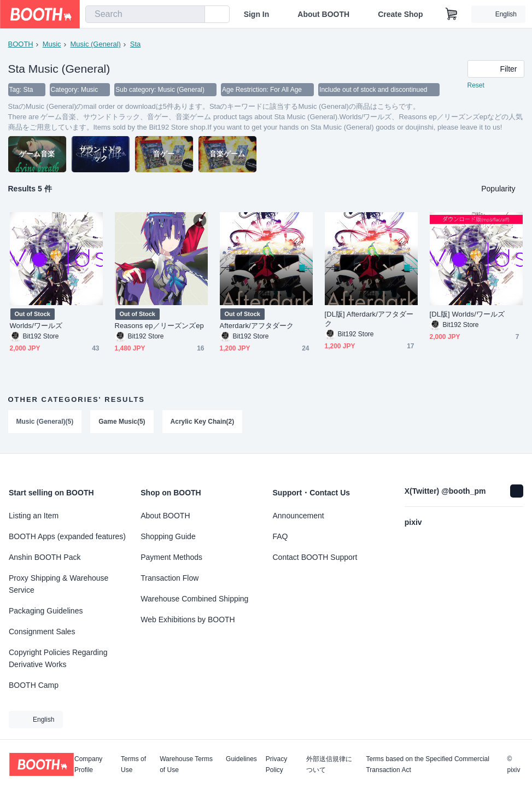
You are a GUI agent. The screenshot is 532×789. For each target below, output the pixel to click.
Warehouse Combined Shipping (194, 599)
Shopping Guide (168, 536)
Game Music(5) (122, 422)
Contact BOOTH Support (315, 557)
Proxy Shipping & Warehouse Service (59, 584)
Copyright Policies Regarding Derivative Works (58, 658)
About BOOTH (323, 14)
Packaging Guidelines (46, 611)
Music (52, 44)
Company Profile (88, 764)
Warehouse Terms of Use (186, 764)
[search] (194, 15)
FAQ (280, 536)
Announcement (299, 516)
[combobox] (145, 14)
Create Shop (400, 14)
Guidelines (241, 759)
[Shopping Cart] (452, 14)
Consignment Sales (42, 632)
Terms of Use (133, 764)
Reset (476, 85)
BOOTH (21, 44)
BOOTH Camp (34, 685)
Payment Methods (171, 557)
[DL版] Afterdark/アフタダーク (369, 319)
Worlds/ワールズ (36, 326)
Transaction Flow (169, 578)
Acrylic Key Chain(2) (203, 422)
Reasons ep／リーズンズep (159, 326)
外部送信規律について (329, 764)
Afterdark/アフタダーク (257, 326)
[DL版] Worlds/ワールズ (467, 314)
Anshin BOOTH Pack (45, 557)
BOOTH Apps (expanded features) (67, 536)
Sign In (257, 14)
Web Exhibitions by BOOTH (188, 619)
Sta (136, 44)
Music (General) (95, 44)
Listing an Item (34, 516)
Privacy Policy (276, 764)
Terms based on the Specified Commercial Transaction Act (427, 764)
